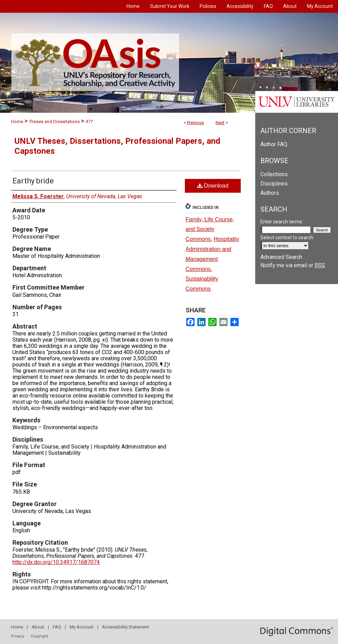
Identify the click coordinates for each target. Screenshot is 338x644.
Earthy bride (33, 181)
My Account (82, 627)
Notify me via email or (293, 265)
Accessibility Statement (126, 627)
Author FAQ (274, 144)
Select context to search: (287, 238)
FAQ (57, 627)
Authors (270, 193)
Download (213, 186)
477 (89, 122)
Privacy (18, 636)
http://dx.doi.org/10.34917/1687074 (56, 562)
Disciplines (274, 184)
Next (220, 123)
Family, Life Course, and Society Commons (210, 229)
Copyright (39, 636)
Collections (274, 174)
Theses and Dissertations (54, 122)
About (38, 627)
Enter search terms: (282, 222)
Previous (195, 123)
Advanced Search (281, 257)
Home (17, 122)
